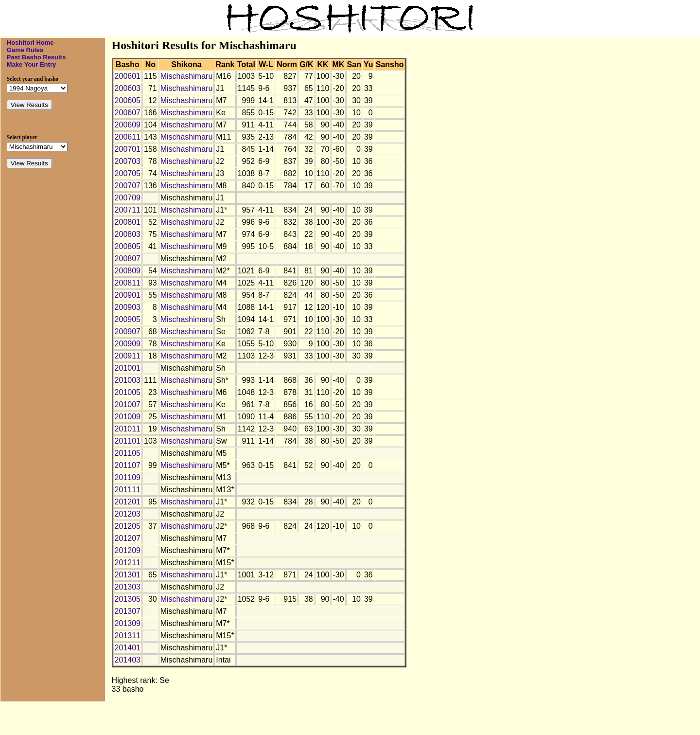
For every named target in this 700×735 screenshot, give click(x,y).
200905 (128, 319)
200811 (128, 283)
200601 (128, 76)
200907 (128, 332)
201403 (128, 660)
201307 (128, 611)
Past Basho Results (36, 57)
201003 (128, 380)
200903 (128, 307)
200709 (128, 198)
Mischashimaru (187, 76)
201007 (128, 404)
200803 (128, 234)
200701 (128, 149)
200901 (128, 295)
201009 (128, 417)
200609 (128, 125)
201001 (128, 368)
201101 (128, 441)
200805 (128, 246)
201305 (128, 599)
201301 (128, 575)
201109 (128, 477)
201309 (128, 623)
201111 (128, 490)
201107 (128, 465)
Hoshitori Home (30, 43)
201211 (128, 563)
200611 (128, 137)
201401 (128, 648)
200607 (128, 113)
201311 (128, 636)
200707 (128, 186)
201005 (128, 392)
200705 (128, 173)
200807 (128, 259)
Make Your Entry (31, 64)
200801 (128, 222)
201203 (128, 514)
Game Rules (25, 50)
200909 (128, 344)
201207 (128, 538)
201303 (128, 587)
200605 (128, 100)
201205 (128, 526)
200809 (128, 271)
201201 (128, 502)
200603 (128, 88)
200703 (128, 161)
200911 (128, 356)
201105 (128, 453)
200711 (128, 210)
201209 (128, 550)
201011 (128, 429)
